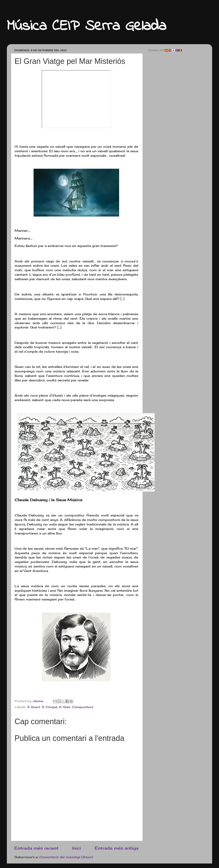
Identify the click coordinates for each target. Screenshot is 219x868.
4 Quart (34, 707)
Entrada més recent (36, 848)
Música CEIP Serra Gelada (87, 26)
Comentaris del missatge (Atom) (66, 857)
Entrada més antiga (117, 848)
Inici (77, 848)
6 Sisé (65, 707)
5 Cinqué (50, 707)
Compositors (83, 707)
